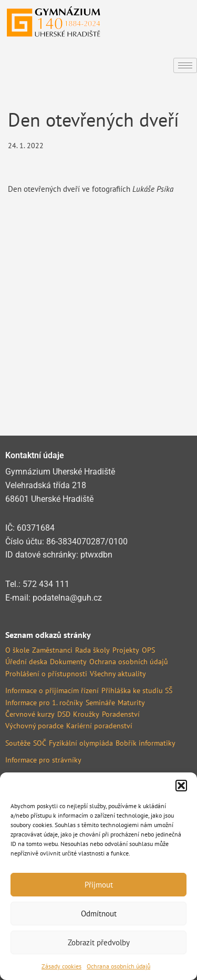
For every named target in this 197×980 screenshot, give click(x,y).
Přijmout (99, 885)
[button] (181, 786)
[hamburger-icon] (185, 65)
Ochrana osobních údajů (118, 966)
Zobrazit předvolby (99, 942)
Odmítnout (99, 914)
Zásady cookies (61, 966)
